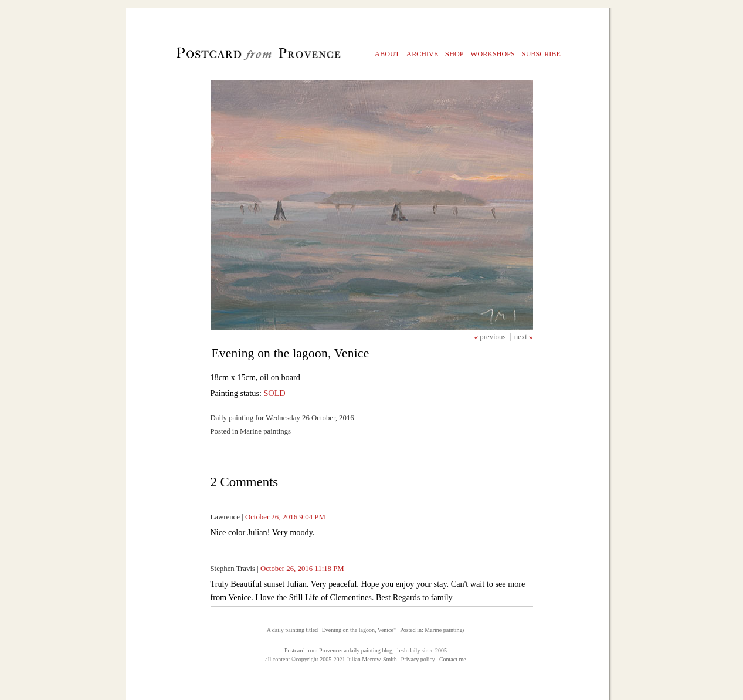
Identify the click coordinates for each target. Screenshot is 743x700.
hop (454, 54)
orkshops (493, 54)
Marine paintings (445, 630)
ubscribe (541, 54)
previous (493, 337)
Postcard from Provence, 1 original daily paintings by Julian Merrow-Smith (238, 56)
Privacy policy (418, 659)
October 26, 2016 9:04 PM (285, 517)
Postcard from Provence (313, 650)
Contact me (453, 659)
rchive (423, 54)
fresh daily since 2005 (421, 650)
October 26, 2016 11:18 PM (302, 569)
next (522, 337)
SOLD (274, 393)
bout (387, 54)
